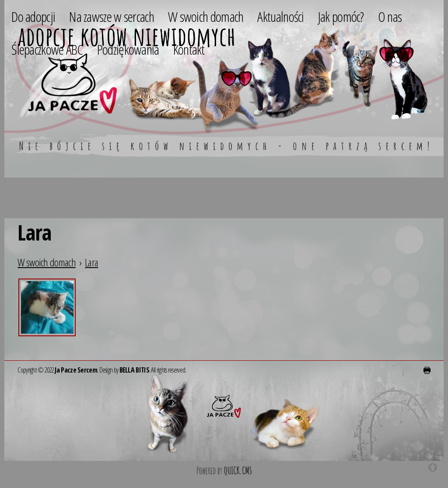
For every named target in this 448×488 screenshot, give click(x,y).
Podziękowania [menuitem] (128, 49)
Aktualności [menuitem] (280, 16)
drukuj (427, 370)
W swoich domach (47, 262)
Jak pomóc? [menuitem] (341, 16)
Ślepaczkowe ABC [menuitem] (47, 49)
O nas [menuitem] (390, 16)
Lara (91, 262)
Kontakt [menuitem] (189, 49)
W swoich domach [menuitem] (206, 16)
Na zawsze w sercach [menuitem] (112, 16)
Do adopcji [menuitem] (33, 16)
